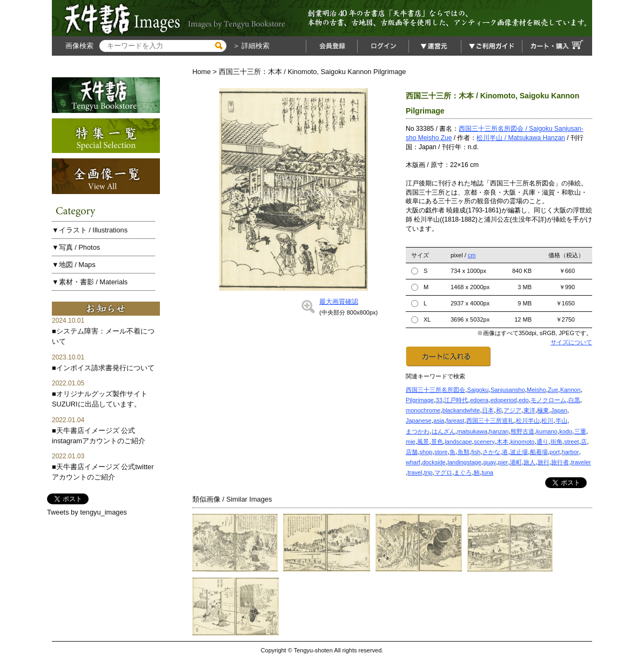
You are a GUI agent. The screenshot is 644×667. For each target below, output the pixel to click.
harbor (571, 452)
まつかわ (418, 431)
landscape (458, 442)
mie (411, 442)
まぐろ (463, 472)
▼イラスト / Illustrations (90, 230)
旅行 (544, 462)
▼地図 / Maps (74, 265)
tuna (488, 472)
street (572, 442)
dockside (434, 462)
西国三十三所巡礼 (490, 421)
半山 (561, 421)
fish (476, 452)
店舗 (412, 452)
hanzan (499, 431)
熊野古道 (522, 431)
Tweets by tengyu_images (87, 512)
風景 (423, 442)
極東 (543, 410)
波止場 (519, 452)
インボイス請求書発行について (105, 368)
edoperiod (504, 400)
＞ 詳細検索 (250, 46)
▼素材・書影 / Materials (90, 282)
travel (415, 472)
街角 (556, 442)
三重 (580, 431)
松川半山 (528, 421)
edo (524, 400)
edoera (479, 400)
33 (439, 400)
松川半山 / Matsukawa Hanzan (521, 138)
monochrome (423, 410)
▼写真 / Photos (76, 247)
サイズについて (571, 342)
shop (426, 452)
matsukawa (472, 431)
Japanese (419, 421)
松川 (547, 421)
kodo (566, 431)
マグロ (443, 472)
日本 (488, 410)
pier (503, 462)
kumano (547, 431)
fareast (455, 421)
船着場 (539, 452)
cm (472, 255)
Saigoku (478, 390)
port (555, 452)
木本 (502, 442)
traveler (581, 462)
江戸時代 (456, 400)
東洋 (529, 410)
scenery (484, 442)
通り (542, 442)
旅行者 (560, 462)
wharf (413, 462)
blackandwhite (461, 410)
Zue (553, 390)
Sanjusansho (508, 390)
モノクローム (548, 400)
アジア (512, 410)
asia (439, 421)
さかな (491, 452)
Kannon (571, 390)
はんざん (444, 431)
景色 (437, 442)
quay (489, 462)
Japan (559, 410)
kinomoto (523, 442)
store (441, 452)
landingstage (464, 462)
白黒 (574, 400)
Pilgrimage (420, 400)
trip (428, 472)
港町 (516, 462)
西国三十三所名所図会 (435, 390)
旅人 (529, 462)
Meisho (536, 390)
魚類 (464, 452)
